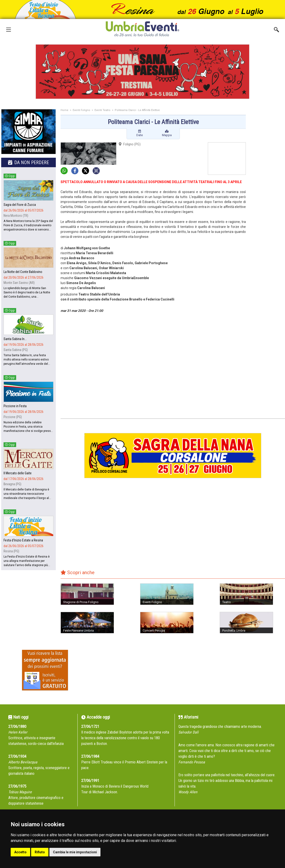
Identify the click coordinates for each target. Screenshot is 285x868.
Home (64, 110)
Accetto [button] (20, 852)
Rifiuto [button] (40, 852)
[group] (142, 72)
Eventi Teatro (102, 110)
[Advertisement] (267, 184)
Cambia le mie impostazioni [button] (75, 852)
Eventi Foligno (81, 110)
